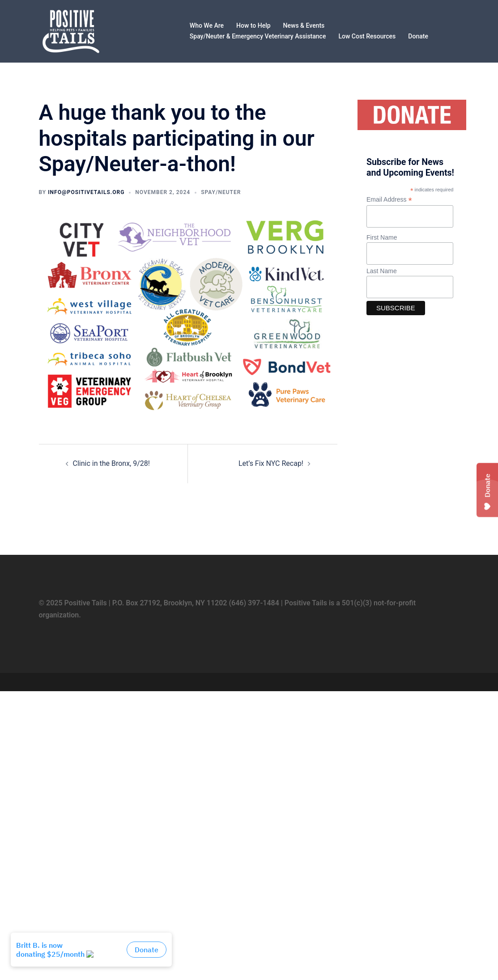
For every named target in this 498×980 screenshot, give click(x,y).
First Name (382, 237)
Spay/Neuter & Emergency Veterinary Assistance (258, 36)
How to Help (253, 25)
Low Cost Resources (367, 36)
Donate (418, 36)
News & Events (304, 25)
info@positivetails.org (86, 192)
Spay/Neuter (221, 192)
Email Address (389, 200)
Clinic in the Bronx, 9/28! (111, 463)
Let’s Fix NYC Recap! (271, 463)
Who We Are (207, 25)
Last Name (382, 271)
